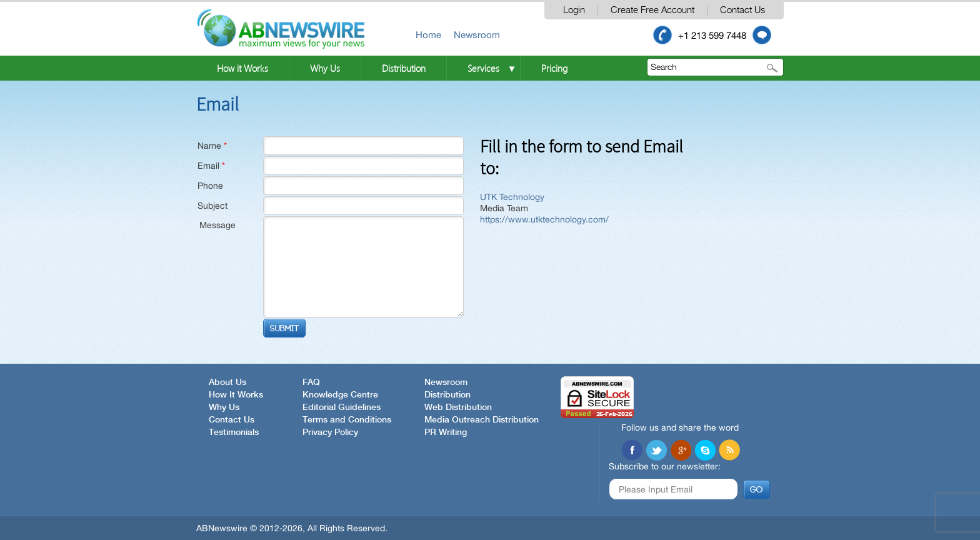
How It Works (236, 395)
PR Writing (446, 432)
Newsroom (477, 35)
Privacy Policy (330, 432)
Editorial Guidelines (342, 407)
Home (428, 35)
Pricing (554, 68)
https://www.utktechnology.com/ (544, 219)
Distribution (404, 68)
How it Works (242, 68)
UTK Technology (512, 197)
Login (574, 10)
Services (483, 68)
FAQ (311, 382)
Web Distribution (458, 407)
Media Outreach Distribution (482, 420)
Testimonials (234, 432)
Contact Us (742, 10)
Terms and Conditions (347, 420)
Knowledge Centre (340, 395)
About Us (227, 382)
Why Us (325, 68)
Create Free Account (652, 10)
